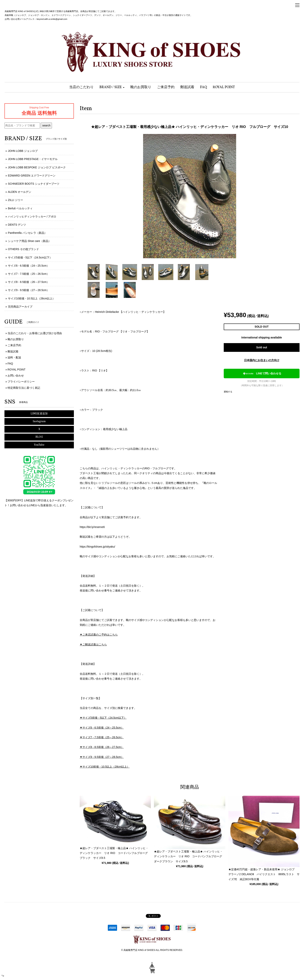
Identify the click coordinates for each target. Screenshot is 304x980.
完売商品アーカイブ (20, 307)
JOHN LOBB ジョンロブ (23, 151)
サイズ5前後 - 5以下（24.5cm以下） (30, 257)
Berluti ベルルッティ (20, 208)
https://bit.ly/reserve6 (92, 527)
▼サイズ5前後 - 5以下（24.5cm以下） (103, 718)
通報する (228, 392)
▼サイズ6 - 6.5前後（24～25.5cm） (102, 728)
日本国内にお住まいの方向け (262, 360)
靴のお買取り (16, 339)
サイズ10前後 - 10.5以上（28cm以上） (32, 298)
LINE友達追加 (39, 414)
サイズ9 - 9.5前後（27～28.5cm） (29, 290)
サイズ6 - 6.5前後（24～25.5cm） (29, 266)
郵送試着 (13, 351)
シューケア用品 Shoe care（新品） (29, 241)
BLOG (39, 437)
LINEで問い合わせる (262, 374)
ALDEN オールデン (20, 192)
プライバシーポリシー (21, 382)
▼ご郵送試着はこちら (93, 644)
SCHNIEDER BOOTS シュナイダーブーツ (34, 184)
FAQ (10, 363)
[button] (112, 87)
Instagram (39, 421)
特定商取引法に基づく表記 (24, 388)
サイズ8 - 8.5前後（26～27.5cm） (29, 282)
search (46, 125)
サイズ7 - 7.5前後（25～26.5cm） (29, 274)
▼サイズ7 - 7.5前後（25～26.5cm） (102, 737)
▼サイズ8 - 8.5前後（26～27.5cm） (102, 747)
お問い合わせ (16, 376)
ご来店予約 (14, 345)
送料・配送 (14, 357)
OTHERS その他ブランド (23, 249)
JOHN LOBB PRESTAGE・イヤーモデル (33, 159)
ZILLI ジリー (16, 200)
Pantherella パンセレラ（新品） (27, 233)
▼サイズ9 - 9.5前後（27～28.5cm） (102, 757)
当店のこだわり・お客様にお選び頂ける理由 (35, 333)
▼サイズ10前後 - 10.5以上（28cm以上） (105, 767)
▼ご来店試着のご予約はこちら (99, 635)
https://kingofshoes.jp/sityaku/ (97, 547)
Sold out (262, 347)
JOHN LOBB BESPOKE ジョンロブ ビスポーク (37, 167)
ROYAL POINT (17, 370)
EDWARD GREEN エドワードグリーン (32, 176)
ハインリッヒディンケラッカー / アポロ (32, 217)
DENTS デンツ (17, 225)
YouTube (39, 445)
